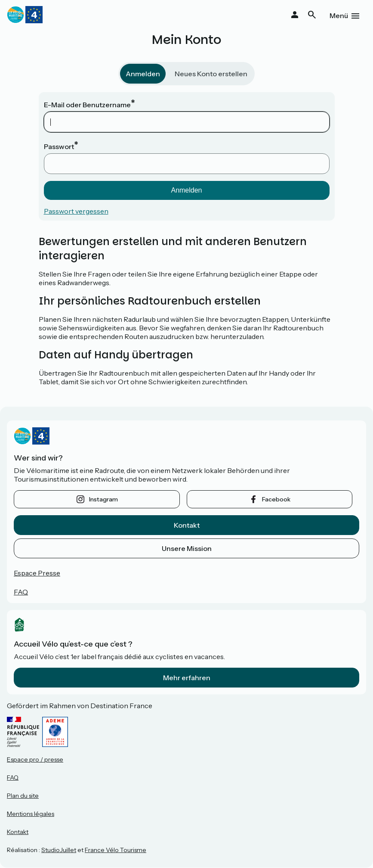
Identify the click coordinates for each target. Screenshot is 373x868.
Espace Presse (37, 573)
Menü (339, 16)
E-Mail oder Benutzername (87, 105)
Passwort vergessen (76, 211)
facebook (276, 499)
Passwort (59, 146)
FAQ (21, 592)
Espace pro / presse (35, 759)
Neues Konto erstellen (211, 74)
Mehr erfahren (187, 678)
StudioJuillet (59, 850)
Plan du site (23, 796)
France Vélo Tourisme (116, 850)
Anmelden (143, 74)
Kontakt (187, 525)
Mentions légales (31, 814)
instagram (103, 499)
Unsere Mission (187, 548)
